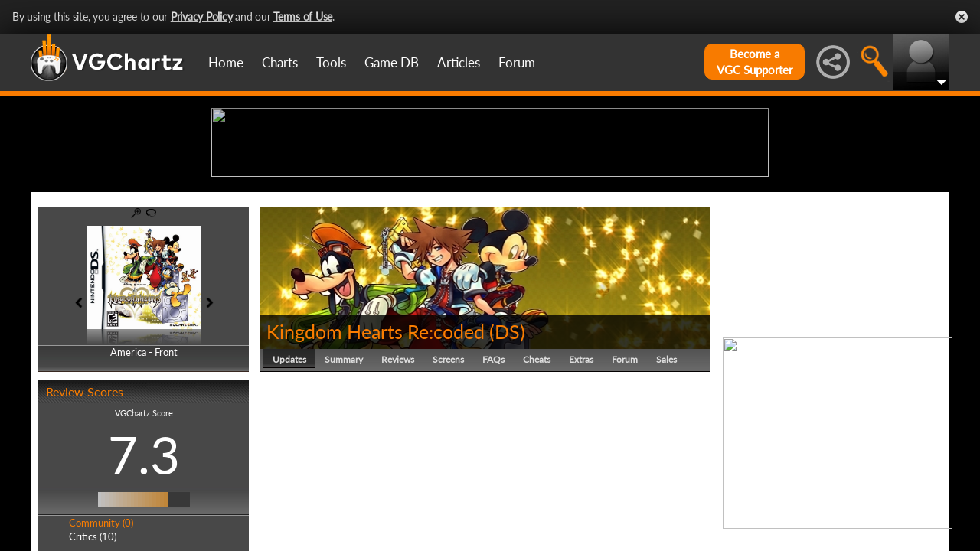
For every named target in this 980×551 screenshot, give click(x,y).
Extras (581, 478)
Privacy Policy (202, 16)
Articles (459, 62)
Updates (289, 478)
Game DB (392, 62)
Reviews (398, 478)
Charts (280, 62)
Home (226, 62)
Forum (517, 62)
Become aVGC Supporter (755, 62)
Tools (331, 62)
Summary (344, 478)
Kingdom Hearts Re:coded (376, 450)
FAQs (493, 478)
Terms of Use (303, 16)
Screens (448, 478)
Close (962, 17)
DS (507, 450)
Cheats (537, 478)
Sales (666, 478)
